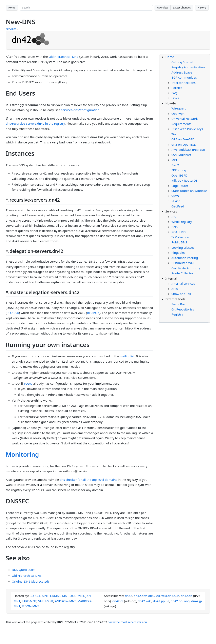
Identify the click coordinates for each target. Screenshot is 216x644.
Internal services (183, 283)
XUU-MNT (77, 596)
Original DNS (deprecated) (31, 581)
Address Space (182, 72)
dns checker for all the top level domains (88, 480)
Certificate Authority (186, 268)
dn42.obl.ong (180, 601)
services (11, 29)
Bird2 (175, 165)
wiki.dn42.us (170, 596)
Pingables (179, 253)
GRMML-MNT (60, 596)
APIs (175, 289)
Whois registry (182, 222)
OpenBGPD (180, 175)
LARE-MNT (29, 601)
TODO (28, 383)
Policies (177, 88)
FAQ (174, 93)
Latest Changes (182, 8)
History (202, 8)
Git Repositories (183, 309)
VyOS (175, 196)
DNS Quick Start (23, 570)
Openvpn (178, 114)
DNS (175, 227)
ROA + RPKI (180, 232)
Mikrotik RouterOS (185, 180)
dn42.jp (197, 601)
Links (175, 98)
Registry (177, 314)
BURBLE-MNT (39, 596)
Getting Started (182, 62)
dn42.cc (118, 601)
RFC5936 (93, 313)
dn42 (129, 596)
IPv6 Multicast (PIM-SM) (188, 149)
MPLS (175, 160)
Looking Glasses (183, 247)
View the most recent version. (128, 622)
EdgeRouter (180, 186)
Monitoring (22, 454)
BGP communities (184, 77)
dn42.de (187, 596)
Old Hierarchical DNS (64, 57)
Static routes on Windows (190, 191)
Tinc (174, 134)
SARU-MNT (46, 601)
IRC (174, 217)
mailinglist (127, 356)
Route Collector (182, 273)
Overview (163, 8)
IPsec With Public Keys (187, 129)
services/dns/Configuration (80, 110)
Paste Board (180, 304)
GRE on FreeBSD (183, 139)
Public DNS (179, 242)
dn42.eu (154, 596)
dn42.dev (140, 596)
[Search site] (86, 8)
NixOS (176, 201)
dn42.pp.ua (161, 601)
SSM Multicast (181, 155)
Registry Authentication (188, 67)
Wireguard (179, 108)
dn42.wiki (145, 601)
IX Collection (180, 237)
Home (12, 8)
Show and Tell (181, 294)
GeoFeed (178, 206)
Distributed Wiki (183, 263)
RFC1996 (13, 313)
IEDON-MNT (31, 606)
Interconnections (184, 83)
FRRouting (179, 170)
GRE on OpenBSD (184, 144)
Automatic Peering (185, 258)
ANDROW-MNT (65, 601)
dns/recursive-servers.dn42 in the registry (35, 123)
